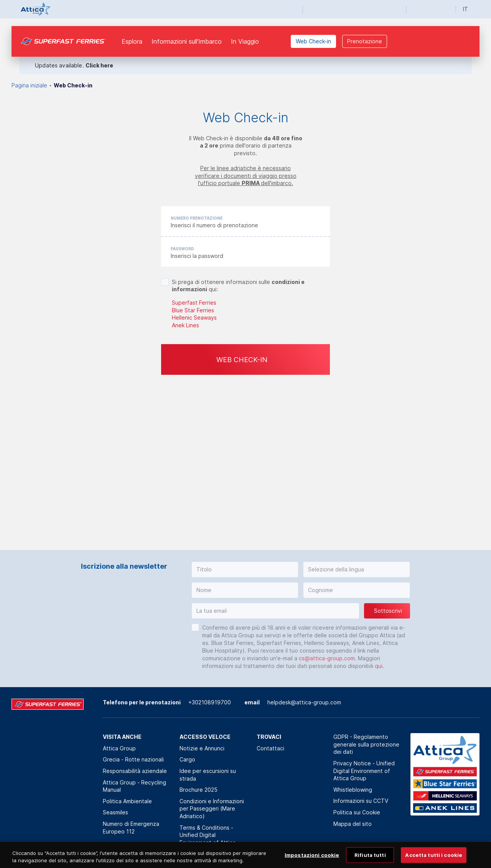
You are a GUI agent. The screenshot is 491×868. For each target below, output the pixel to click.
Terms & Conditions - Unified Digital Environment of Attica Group (208, 839)
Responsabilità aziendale (135, 771)
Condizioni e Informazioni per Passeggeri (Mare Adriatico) (212, 809)
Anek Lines (185, 325)
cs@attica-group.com (327, 658)
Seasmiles (115, 812)
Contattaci (270, 748)
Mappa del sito (353, 824)
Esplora (132, 41)
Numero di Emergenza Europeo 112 (131, 828)
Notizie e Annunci (202, 748)
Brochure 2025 (199, 790)
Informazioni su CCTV (361, 801)
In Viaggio (245, 41)
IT (465, 9)
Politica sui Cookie (357, 812)
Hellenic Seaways (194, 318)
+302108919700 (210, 702)
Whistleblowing (353, 790)
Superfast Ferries (194, 303)
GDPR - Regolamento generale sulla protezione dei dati (366, 744)
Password (182, 249)
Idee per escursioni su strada (208, 775)
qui (379, 666)
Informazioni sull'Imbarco (187, 41)
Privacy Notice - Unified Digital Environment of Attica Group (364, 771)
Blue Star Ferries (193, 310)
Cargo (187, 759)
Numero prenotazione (197, 218)
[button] (245, 569)
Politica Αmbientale (127, 801)
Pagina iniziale (29, 85)
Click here (99, 65)
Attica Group (119, 748)
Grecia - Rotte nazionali (133, 759)
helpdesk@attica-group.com (304, 702)
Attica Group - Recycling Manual (134, 786)
